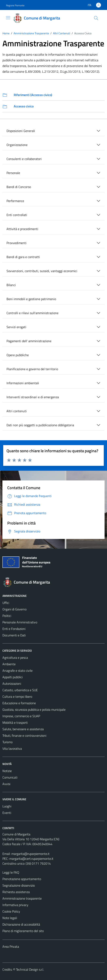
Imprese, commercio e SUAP (21, 716)
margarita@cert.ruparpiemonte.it (31, 859)
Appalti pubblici (13, 677)
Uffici (6, 603)
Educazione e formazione (19, 703)
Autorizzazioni (12, 684)
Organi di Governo (14, 609)
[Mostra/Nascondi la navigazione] (8, 18)
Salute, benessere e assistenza (23, 729)
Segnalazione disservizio (19, 885)
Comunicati (10, 777)
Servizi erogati (16, 327)
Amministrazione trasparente (22, 898)
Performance (15, 201)
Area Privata (11, 946)
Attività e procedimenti (22, 229)
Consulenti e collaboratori (24, 159)
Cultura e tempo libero (17, 697)
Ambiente (9, 664)
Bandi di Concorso (19, 187)
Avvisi (6, 784)
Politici (7, 616)
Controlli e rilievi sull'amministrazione (32, 313)
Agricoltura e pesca (15, 658)
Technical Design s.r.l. (30, 969)
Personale (13, 173)
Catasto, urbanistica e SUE (20, 690)
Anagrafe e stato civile (17, 671)
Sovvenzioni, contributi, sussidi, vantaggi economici (42, 271)
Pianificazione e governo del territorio (32, 369)
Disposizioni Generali (21, 131)
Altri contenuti (17, 411)
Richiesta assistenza (16, 892)
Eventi (7, 813)
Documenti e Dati (14, 635)
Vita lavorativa (12, 749)
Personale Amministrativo (20, 622)
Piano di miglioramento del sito (23, 931)
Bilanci (11, 285)
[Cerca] (96, 18)
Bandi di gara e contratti (23, 257)
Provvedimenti (16, 243)
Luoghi (7, 806)
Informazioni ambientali (23, 383)
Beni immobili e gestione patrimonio (31, 299)
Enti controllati (17, 215)
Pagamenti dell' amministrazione (29, 341)
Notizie (7, 771)
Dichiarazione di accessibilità (21, 924)
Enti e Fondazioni (14, 629)
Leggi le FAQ (11, 872)
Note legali (10, 918)
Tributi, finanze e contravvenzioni (24, 736)
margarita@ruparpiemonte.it (30, 854)
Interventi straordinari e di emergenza (33, 397)
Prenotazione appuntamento (22, 879)
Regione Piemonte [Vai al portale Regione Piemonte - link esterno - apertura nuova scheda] (15, 5)
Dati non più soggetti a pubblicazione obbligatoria (40, 425)
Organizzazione (17, 145)
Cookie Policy (11, 911)
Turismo (7, 742)
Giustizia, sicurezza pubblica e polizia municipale (34, 710)
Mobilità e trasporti (15, 723)
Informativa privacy (15, 905)
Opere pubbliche (18, 355)
